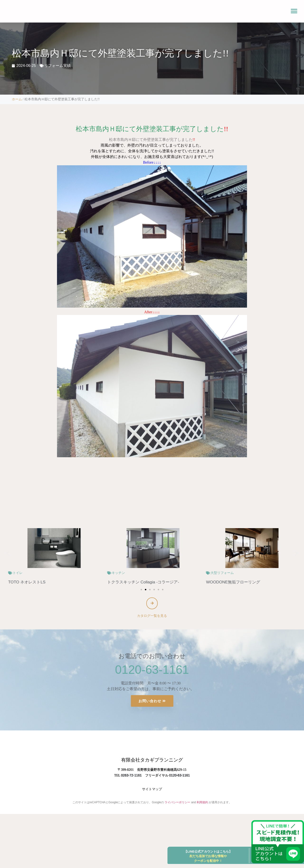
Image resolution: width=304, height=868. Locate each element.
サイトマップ (152, 810)
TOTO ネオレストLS (125, 582)
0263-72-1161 (131, 797)
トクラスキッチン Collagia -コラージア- (241, 582)
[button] (294, 11)
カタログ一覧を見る (152, 617)
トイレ (116, 573)
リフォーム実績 (57, 66)
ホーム (17, 99)
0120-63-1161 (152, 671)
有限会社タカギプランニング (152, 781)
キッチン (216, 573)
